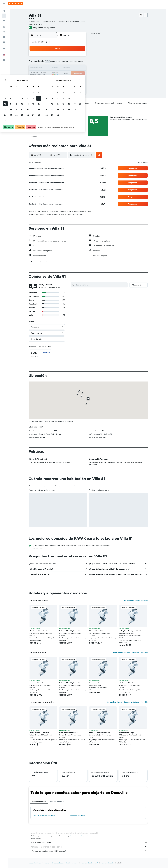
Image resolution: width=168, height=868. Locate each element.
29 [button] (75, 79)
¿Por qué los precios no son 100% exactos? (89, 851)
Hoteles (46, 863)
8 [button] (75, 63)
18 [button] (52, 74)
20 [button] (63, 74)
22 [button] (75, 74)
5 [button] (58, 63)
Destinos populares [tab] (57, 801)
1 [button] (75, 57)
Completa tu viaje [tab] (39, 801)
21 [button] (69, 74)
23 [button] (80, 74)
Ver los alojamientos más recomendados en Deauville (127, 702)
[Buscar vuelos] (4, 11)
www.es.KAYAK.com (35, 863)
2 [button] (80, 57)
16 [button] (80, 68)
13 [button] (63, 68)
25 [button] (52, 79)
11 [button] (52, 68)
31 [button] (47, 85)
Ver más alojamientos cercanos (136, 600)
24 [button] (47, 79)
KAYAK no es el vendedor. (89, 843)
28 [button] (69, 79)
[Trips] (4, 49)
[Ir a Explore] (4, 27)
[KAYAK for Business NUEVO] (4, 42)
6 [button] (63, 63)
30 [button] (80, 79)
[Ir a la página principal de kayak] (16, 4)
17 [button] (47, 74)
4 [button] (52, 63)
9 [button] (80, 63)
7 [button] (69, 63)
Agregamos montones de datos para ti (89, 847)
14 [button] (69, 68)
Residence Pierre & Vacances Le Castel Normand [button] (101, 684)
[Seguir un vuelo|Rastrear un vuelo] (4, 32)
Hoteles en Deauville (78, 815)
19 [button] (58, 74)
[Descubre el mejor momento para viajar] (4, 37)
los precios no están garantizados (81, 836)
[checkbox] (40, 354)
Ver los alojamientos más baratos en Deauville (130, 652)
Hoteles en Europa (58, 863)
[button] (4, 4)
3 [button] (47, 63)
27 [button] (63, 79)
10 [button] (47, 68)
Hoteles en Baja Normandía (90, 863)
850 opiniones (49, 28)
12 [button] (58, 68)
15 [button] (75, 68)
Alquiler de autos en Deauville (44, 815)
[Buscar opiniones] (101, 285)
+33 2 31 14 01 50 (35, 24)
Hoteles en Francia (72, 863)
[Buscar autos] (4, 21)
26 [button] (58, 79)
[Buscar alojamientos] (4, 16)
